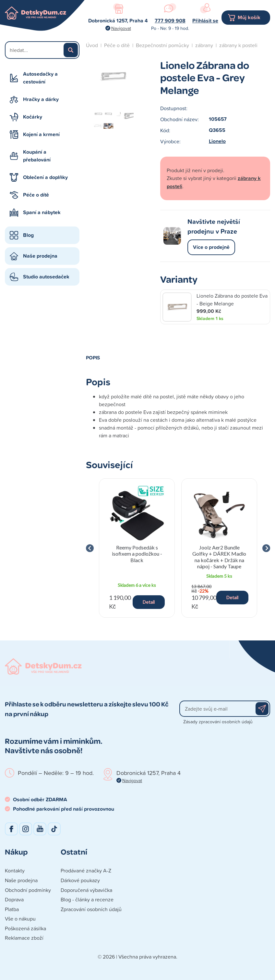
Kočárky (33, 117)
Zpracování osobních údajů (91, 909)
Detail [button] (149, 602)
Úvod (92, 45)
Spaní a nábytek (42, 212)
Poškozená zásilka (25, 928)
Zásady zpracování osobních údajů (218, 722)
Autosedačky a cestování (40, 78)
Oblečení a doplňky (45, 177)
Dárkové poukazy (80, 880)
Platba (12, 909)
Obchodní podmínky (28, 890)
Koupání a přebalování (37, 156)
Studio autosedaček (46, 277)
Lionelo (217, 141)
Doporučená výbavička (86, 890)
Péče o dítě (36, 195)
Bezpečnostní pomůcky (162, 45)
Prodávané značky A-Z (86, 870)
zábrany (204, 45)
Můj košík (249, 17)
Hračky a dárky (41, 99)
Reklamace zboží (24, 938)
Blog (28, 235)
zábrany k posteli (238, 45)
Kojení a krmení (41, 134)
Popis (93, 357)
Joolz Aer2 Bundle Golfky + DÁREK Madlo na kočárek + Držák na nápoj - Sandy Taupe (219, 557)
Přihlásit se (205, 21)
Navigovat (121, 28)
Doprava (14, 899)
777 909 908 (170, 21)
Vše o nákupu (20, 919)
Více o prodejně (211, 247)
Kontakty (15, 870)
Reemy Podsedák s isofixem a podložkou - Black (137, 554)
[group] (137, 548)
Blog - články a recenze (87, 899)
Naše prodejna (40, 256)
